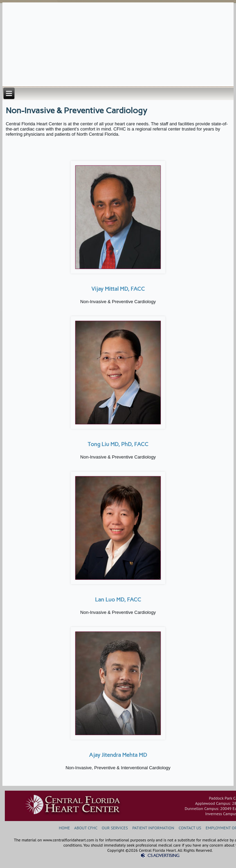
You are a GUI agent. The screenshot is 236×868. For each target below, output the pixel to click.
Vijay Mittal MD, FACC (118, 289)
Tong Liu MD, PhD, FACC (118, 444)
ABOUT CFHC (86, 828)
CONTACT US (190, 828)
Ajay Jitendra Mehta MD (118, 755)
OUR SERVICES (115, 828)
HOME (64, 828)
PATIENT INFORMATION (153, 828)
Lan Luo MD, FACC (118, 600)
